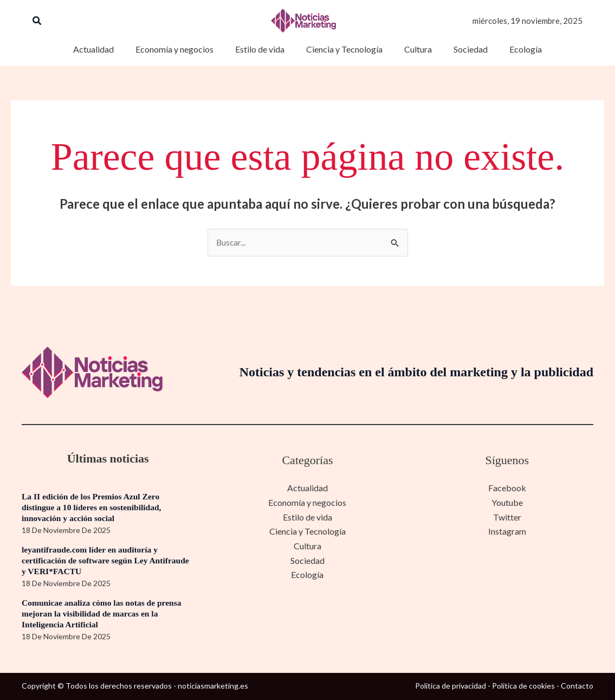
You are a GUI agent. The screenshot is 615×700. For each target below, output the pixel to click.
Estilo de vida (307, 517)
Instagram (507, 531)
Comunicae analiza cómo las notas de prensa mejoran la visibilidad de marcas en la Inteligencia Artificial (104, 614)
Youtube (507, 502)
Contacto (577, 686)
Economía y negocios (307, 502)
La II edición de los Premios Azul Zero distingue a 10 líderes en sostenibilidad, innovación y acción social (94, 507)
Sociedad (307, 560)
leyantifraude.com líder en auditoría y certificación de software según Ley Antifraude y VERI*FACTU (108, 560)
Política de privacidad (451, 686)
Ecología (307, 574)
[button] (37, 21)
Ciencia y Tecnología (307, 531)
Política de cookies (523, 686)
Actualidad (307, 488)
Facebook (507, 488)
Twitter (507, 517)
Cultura (307, 545)
